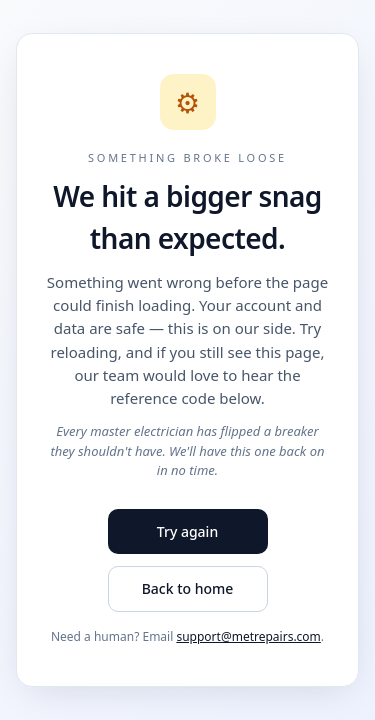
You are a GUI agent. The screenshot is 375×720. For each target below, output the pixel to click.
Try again (187, 531)
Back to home (188, 588)
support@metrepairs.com (248, 636)
